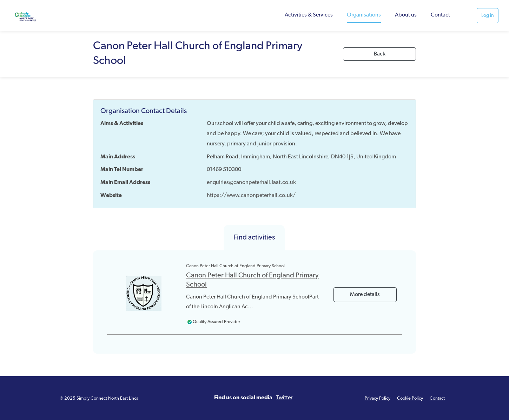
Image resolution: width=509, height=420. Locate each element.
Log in (488, 16)
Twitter (284, 398)
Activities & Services (309, 15)
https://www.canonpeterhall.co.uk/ (251, 196)
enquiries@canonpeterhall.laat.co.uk (251, 183)
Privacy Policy (378, 398)
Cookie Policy (410, 398)
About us (406, 15)
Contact (440, 15)
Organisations (364, 15)
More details (365, 295)
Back (380, 54)
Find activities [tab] (254, 238)
